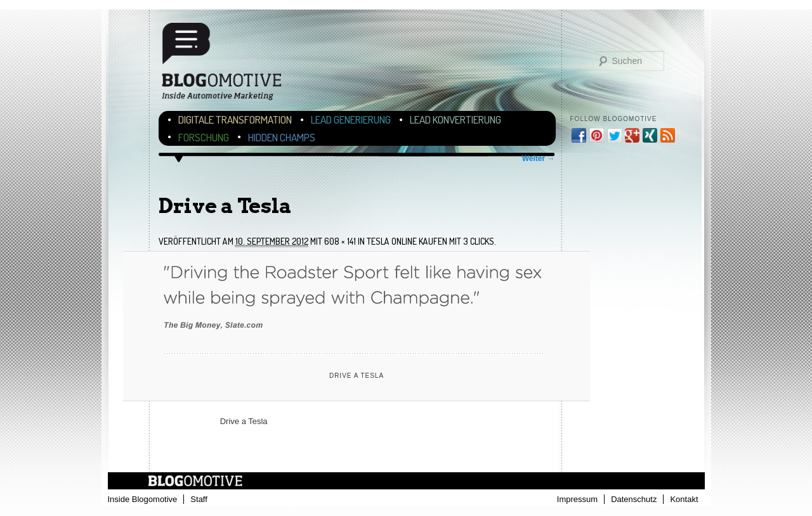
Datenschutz (634, 499)
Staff (199, 499)
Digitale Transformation (235, 119)
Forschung (204, 137)
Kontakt (684, 499)
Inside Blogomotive (143, 499)
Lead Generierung (351, 119)
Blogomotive (230, 65)
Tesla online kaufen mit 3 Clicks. (431, 241)
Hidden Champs (282, 137)
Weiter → (539, 158)
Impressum (577, 499)
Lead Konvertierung (455, 119)
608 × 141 (340, 241)
